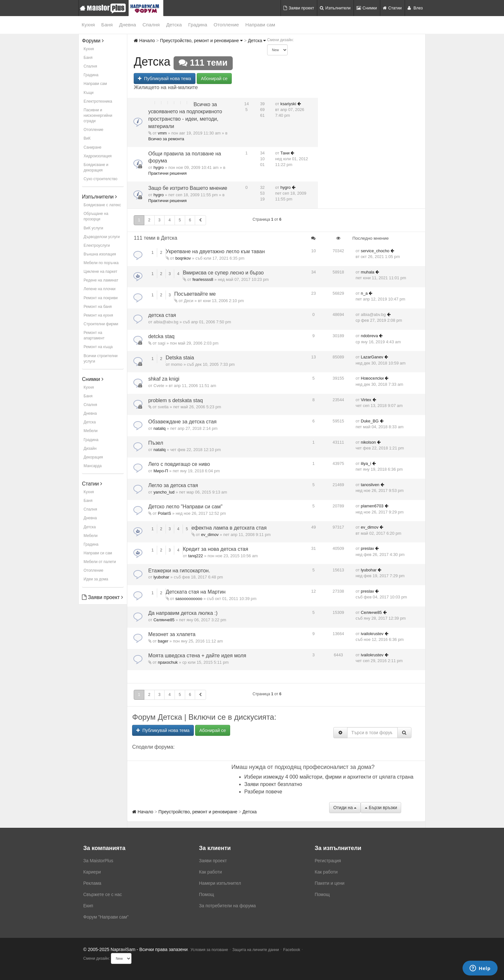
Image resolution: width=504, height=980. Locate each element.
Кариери (92, 872)
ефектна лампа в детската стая (229, 528)
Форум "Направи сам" (106, 917)
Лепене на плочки (99, 289)
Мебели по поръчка (101, 263)
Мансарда (93, 466)
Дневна (128, 25)
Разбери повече (263, 792)
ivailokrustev (372, 634)
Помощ (207, 894)
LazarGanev (372, 357)
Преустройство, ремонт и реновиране (201, 41)
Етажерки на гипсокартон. (179, 571)
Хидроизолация (98, 156)
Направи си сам (98, 553)
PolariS (164, 513)
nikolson (369, 442)
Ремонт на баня (98, 307)
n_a (364, 293)
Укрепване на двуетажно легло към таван (215, 251)
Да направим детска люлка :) (183, 613)
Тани (285, 153)
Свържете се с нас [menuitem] (103, 894)
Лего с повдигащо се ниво (179, 464)
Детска (174, 25)
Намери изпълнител (220, 883)
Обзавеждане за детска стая (182, 422)
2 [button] (149, 220)
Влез (415, 8)
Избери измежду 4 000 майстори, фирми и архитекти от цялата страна (329, 777)
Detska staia (180, 358)
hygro (158, 167)
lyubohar (161, 577)
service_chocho (375, 251)
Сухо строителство (100, 179)
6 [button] (190, 220)
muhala (368, 272)
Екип (88, 906)
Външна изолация (100, 254)
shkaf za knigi (164, 379)
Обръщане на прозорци (96, 216)
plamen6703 (372, 506)
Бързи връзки (381, 808)
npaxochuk (168, 662)
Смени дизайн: (280, 40)
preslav (368, 548)
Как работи (210, 872)
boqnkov (183, 258)
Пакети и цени (329, 883)
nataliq (159, 428)
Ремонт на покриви (101, 298)
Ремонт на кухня (98, 315)
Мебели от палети (100, 562)
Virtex (366, 400)
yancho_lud (164, 492)
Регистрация (328, 861)
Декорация (93, 457)
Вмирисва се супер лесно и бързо (223, 273)
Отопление (226, 25)
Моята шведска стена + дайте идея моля (197, 656)
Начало (144, 41)
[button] (200, 220)
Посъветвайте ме (195, 294)
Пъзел (156, 443)
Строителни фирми (101, 324)
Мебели (90, 431)
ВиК (87, 138)
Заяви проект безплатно (273, 784)
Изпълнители (335, 8)
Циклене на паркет (100, 272)
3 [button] (160, 220)
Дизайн (90, 448)
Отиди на (345, 808)
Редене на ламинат (101, 280)
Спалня (151, 25)
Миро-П (161, 471)
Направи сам (260, 25)
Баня (107, 25)
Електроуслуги (97, 245)
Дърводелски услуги (102, 237)
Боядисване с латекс (102, 205)
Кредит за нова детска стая (216, 549)
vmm (162, 133)
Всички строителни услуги (101, 359)
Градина (198, 25)
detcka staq (161, 336)
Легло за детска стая (173, 485)
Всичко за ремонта (166, 139)
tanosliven (370, 485)
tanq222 (195, 556)
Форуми (93, 41)
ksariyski (288, 104)
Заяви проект (299, 8)
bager (163, 641)
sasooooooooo (189, 599)
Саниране (92, 147)
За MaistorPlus (98, 861)
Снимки (367, 8)
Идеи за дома (96, 579)
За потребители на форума (227, 906)
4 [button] (170, 220)
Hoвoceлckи (372, 378)
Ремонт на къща (98, 347)
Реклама (92, 883)
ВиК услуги (93, 228)
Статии (392, 8)
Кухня (88, 25)
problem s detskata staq (175, 400)
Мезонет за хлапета (172, 634)
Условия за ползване (209, 950)
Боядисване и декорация (96, 167)
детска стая (162, 315)
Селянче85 (164, 620)
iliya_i (366, 463)
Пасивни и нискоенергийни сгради (98, 116)
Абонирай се (214, 79)
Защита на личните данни (256, 950)
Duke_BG (370, 421)
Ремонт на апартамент (94, 335)
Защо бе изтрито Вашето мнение (188, 188)
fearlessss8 (203, 279)
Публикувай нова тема (164, 79)
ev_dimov (210, 535)
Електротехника (98, 101)
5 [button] (180, 220)
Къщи (89, 93)
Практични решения (167, 173)
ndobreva (369, 336)
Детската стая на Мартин (196, 592)
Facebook (292, 950)
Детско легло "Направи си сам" (185, 507)
